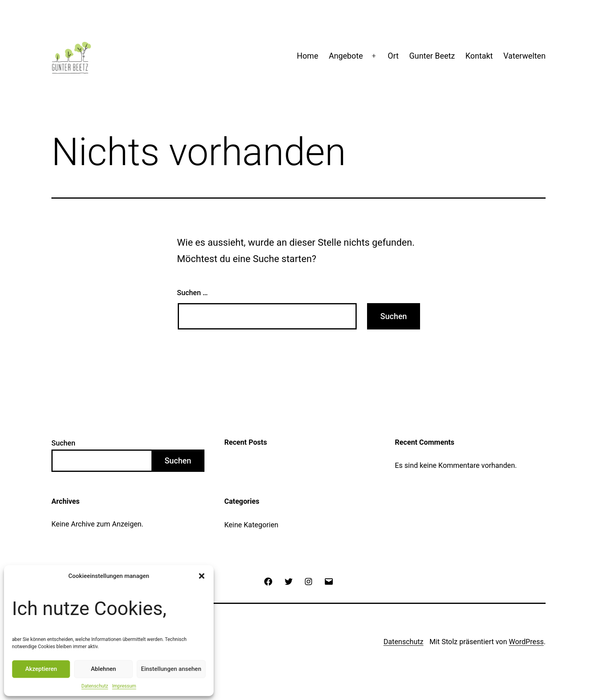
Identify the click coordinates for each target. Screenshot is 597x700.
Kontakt (479, 56)
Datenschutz (95, 686)
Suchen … (192, 293)
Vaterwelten (524, 56)
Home (308, 56)
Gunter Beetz (432, 56)
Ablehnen (103, 669)
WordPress (526, 642)
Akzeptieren (41, 669)
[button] (202, 576)
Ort (393, 56)
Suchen (63, 443)
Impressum (124, 686)
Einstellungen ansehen (171, 669)
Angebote (346, 56)
